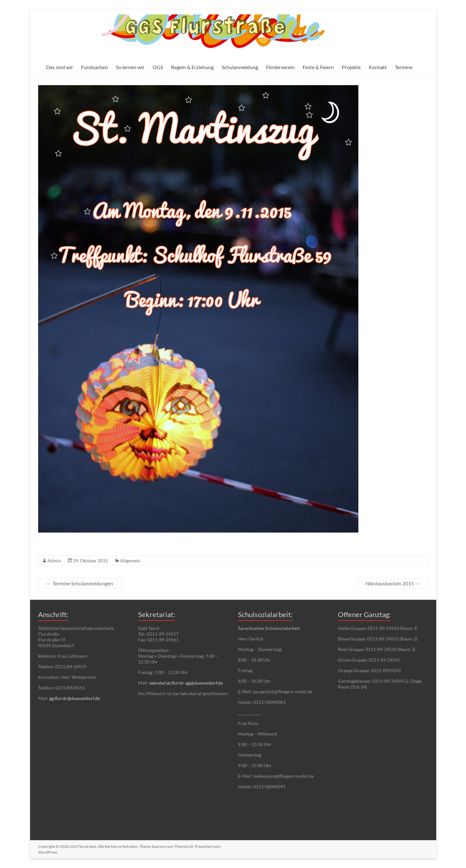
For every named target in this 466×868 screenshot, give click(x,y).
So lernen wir (130, 67)
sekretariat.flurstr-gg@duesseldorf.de (186, 683)
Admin (54, 561)
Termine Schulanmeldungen (80, 583)
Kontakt (378, 67)
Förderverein (280, 67)
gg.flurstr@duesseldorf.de (75, 698)
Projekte (351, 67)
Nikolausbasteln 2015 (393, 583)
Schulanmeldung (240, 67)
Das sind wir (60, 67)
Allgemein (130, 561)
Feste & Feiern (318, 67)
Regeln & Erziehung (192, 67)
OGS (158, 67)
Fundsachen (94, 67)
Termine (404, 67)
